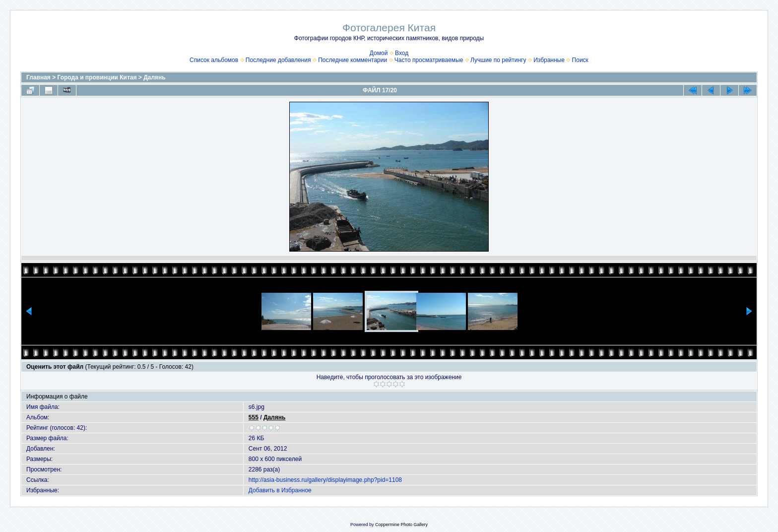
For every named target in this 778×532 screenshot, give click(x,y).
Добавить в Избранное (280, 490)
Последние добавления (278, 60)
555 (254, 417)
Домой (379, 53)
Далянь (154, 77)
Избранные (549, 60)
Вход (402, 53)
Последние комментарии (353, 60)
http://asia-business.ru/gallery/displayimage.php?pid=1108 (325, 480)
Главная (38, 77)
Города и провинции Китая (97, 77)
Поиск (580, 60)
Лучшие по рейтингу (498, 60)
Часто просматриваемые (429, 60)
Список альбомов (214, 60)
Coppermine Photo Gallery (401, 525)
